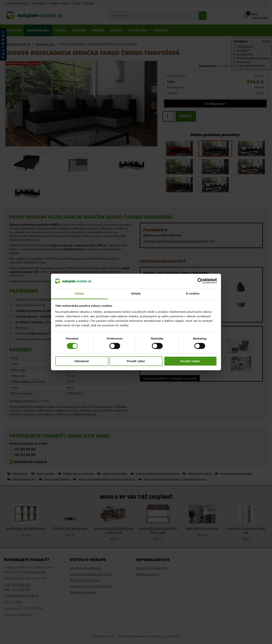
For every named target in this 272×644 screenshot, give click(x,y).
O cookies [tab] (193, 293)
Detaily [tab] (136, 293)
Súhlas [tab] (79, 293)
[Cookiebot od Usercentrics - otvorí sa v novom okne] (200, 281)
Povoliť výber (136, 361)
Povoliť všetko (190, 361)
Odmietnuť (82, 361)
